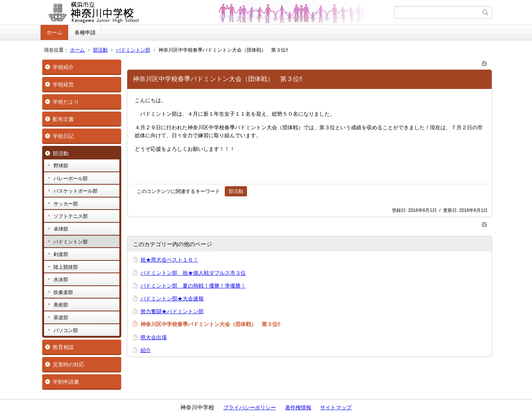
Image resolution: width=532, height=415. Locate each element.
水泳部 (61, 279)
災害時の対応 (69, 364)
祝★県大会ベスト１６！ (169, 260)
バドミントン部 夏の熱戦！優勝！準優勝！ (193, 286)
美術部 (61, 305)
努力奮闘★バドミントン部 (172, 311)
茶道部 (61, 318)
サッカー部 (66, 204)
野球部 (61, 166)
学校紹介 (63, 67)
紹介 (146, 350)
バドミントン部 (133, 50)
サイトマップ (336, 407)
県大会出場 (154, 337)
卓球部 (61, 229)
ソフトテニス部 (71, 216)
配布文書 (63, 119)
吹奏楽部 (63, 292)
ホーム (55, 32)
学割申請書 (66, 382)
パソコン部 (66, 330)
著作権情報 (298, 407)
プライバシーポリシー (250, 407)
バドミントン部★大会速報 (172, 299)
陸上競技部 (66, 267)
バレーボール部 (71, 178)
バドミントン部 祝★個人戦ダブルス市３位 (193, 273)
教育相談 (63, 347)
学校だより (66, 102)
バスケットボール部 (75, 191)
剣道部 (61, 254)
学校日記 (63, 136)
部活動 (100, 50)
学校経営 (63, 84)
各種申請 (85, 32)
